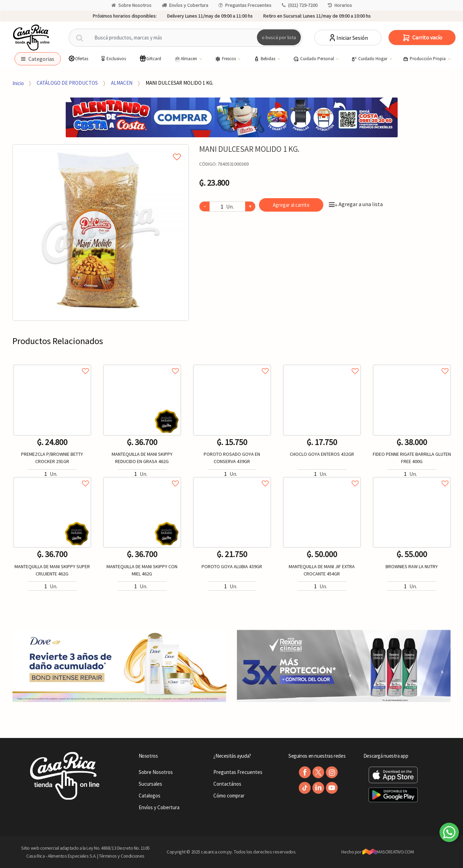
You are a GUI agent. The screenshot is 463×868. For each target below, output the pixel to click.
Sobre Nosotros (131, 5)
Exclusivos (113, 59)
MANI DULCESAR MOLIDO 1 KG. (179, 83)
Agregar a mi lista (101, 149)
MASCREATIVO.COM (388, 852)
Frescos (226, 59)
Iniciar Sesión (348, 38)
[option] (101, 233)
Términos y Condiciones (122, 856)
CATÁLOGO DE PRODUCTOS (67, 83)
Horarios (340, 5)
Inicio (18, 83)
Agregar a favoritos (52, 363)
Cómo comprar (229, 796)
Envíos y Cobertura (185, 5)
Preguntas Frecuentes (245, 5)
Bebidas (265, 59)
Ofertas (78, 59)
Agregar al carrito (291, 205)
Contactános (227, 784)
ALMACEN (122, 83)
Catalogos (150, 796)
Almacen (186, 59)
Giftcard (150, 59)
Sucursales (150, 784)
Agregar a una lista (356, 204)
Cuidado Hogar (370, 59)
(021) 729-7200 (300, 5)
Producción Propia (425, 59)
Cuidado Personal (314, 59)
